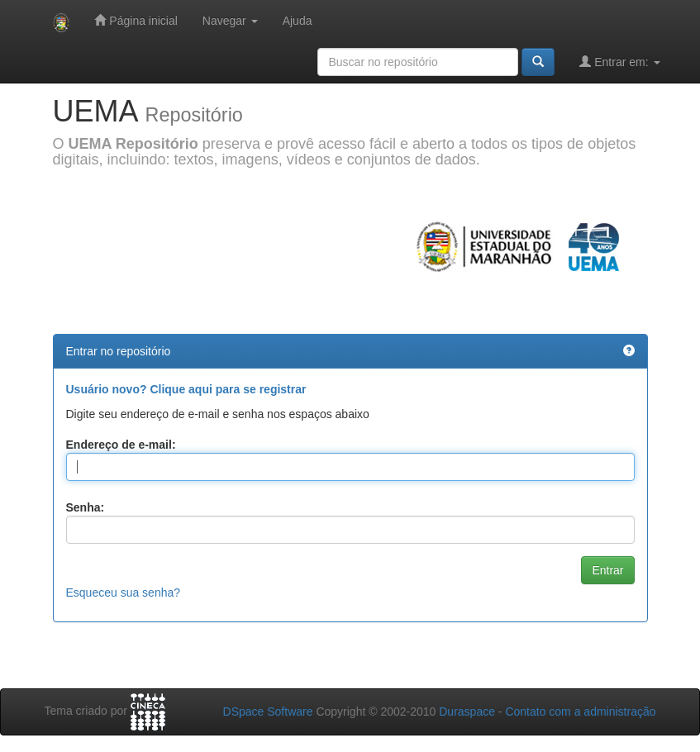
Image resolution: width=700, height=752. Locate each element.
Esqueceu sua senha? (124, 593)
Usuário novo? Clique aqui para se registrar (186, 389)
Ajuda (298, 21)
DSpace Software (268, 712)
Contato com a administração (580, 712)
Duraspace (467, 712)
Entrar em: (619, 62)
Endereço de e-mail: (121, 445)
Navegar (230, 21)
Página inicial (136, 20)
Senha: (86, 507)
